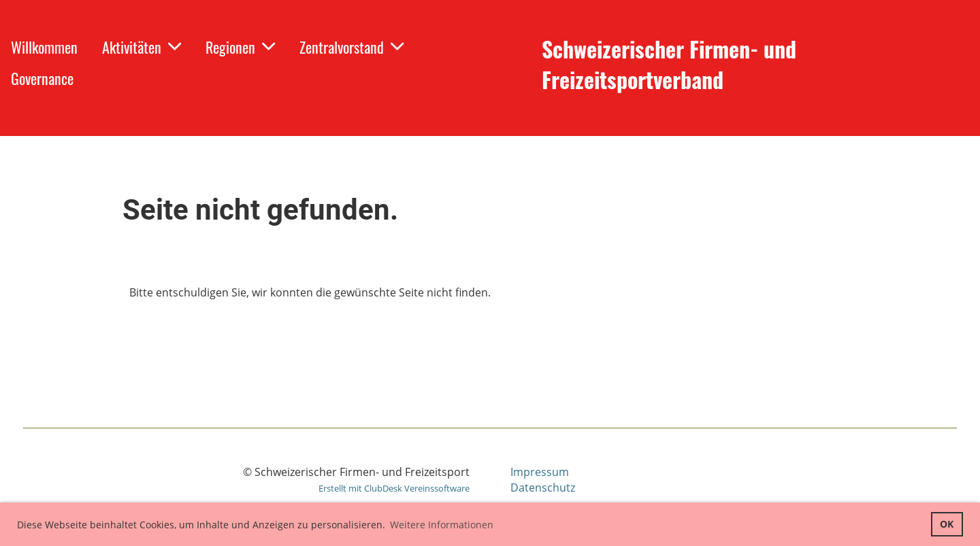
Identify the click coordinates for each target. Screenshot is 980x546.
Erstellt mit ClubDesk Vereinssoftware (394, 488)
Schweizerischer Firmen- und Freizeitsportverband (669, 65)
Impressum (540, 472)
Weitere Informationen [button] (442, 525)
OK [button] (947, 524)
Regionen (240, 47)
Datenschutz (543, 488)
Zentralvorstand (352, 47)
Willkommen (44, 47)
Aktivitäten (142, 47)
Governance (42, 78)
